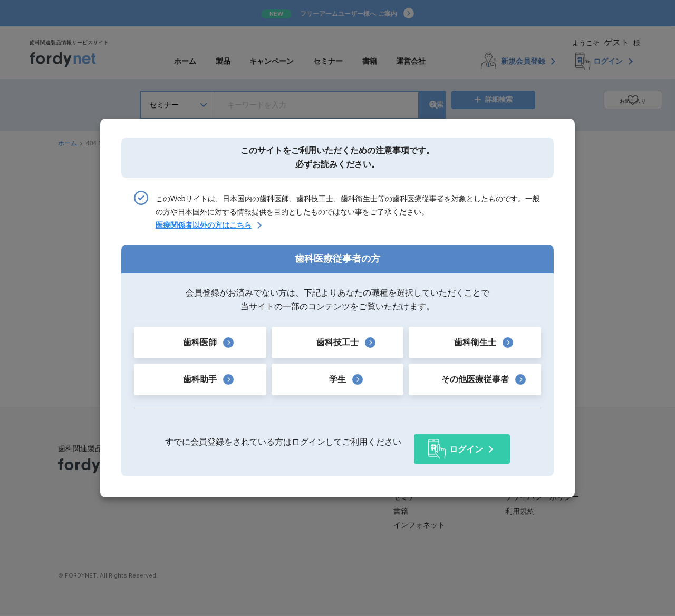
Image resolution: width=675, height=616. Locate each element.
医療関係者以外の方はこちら (204, 232)
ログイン (466, 442)
